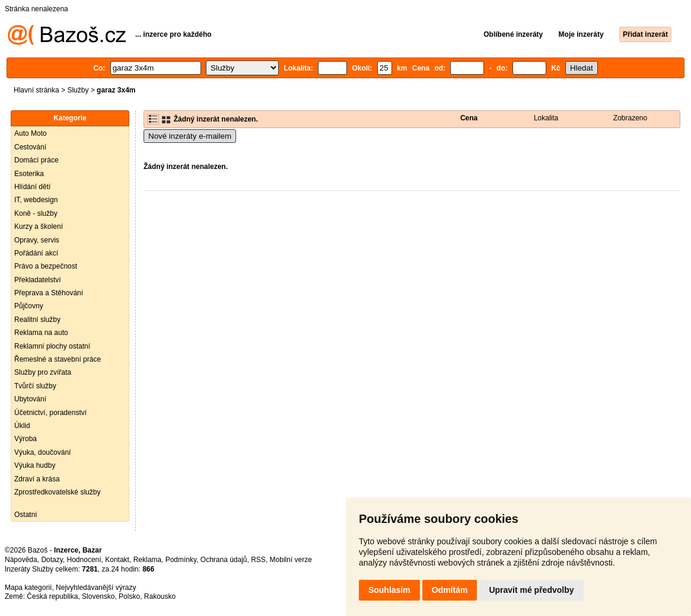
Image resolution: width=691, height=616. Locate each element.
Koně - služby (36, 213)
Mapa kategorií (28, 588)
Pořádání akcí (36, 253)
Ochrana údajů (224, 560)
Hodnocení (84, 560)
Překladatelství (38, 280)
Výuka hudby (35, 465)
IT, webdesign (36, 200)
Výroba (26, 439)
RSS (258, 560)
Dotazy (52, 560)
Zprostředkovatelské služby (57, 492)
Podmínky (181, 560)
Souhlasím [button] (389, 590)
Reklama (147, 560)
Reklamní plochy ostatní (52, 346)
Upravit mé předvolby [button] (531, 590)
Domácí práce (36, 160)
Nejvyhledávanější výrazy (96, 588)
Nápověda (21, 560)
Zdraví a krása (37, 479)
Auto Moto (31, 133)
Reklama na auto (41, 333)
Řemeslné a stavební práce (58, 359)
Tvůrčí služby (35, 386)
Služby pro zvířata (43, 372)
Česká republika (52, 596)
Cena (469, 118)
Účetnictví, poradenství (50, 413)
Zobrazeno (630, 118)
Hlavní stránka (36, 90)
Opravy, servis (37, 240)
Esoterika (29, 174)
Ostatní (26, 515)
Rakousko (160, 596)
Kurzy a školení (39, 226)
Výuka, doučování (42, 452)
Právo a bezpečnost (46, 266)
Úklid (22, 426)
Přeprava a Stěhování (49, 293)
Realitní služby (37, 320)
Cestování (30, 147)
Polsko (129, 596)
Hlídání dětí (32, 187)
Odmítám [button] (450, 590)
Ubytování (30, 399)
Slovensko (98, 596)
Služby (78, 90)
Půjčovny (29, 306)
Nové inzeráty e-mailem (190, 136)
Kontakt (117, 560)
